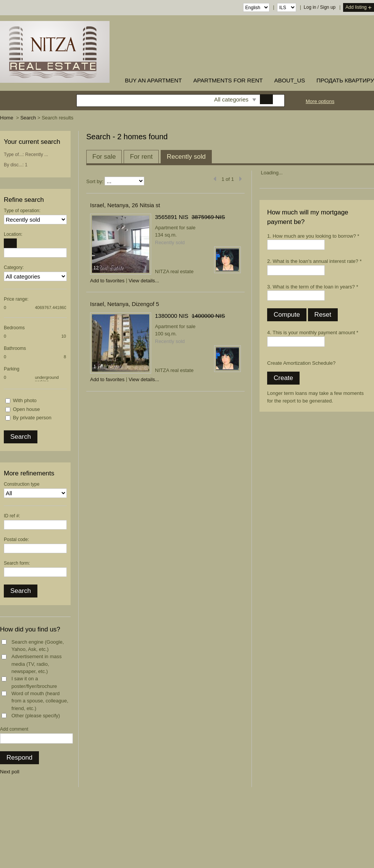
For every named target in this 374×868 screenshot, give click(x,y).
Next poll (10, 772)
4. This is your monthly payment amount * (313, 333)
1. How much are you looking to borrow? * (313, 236)
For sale (104, 157)
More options (320, 101)
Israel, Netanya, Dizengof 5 (125, 304)
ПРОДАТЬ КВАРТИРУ (345, 80)
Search (28, 118)
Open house (27, 409)
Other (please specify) (36, 716)
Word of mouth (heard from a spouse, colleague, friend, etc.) (40, 701)
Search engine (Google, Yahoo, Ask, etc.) (38, 646)
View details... (144, 281)
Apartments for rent (228, 80)
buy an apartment (153, 80)
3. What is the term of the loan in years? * (313, 287)
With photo (25, 400)
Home (7, 118)
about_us (289, 80)
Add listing (359, 8)
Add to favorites (107, 281)
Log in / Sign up (320, 7)
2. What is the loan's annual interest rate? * (314, 261)
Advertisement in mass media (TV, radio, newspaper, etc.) (37, 664)
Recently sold (186, 157)
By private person (32, 418)
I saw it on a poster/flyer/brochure (34, 682)
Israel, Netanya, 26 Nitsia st (125, 205)
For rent (141, 157)
